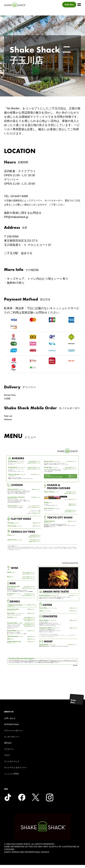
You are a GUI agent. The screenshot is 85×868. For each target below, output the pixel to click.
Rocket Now (12, 395)
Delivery (9, 422)
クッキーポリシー (12, 740)
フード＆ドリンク (12, 765)
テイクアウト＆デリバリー (15, 771)
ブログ (7, 758)
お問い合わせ (10, 721)
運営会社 (8, 746)
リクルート (9, 752)
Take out (9, 418)
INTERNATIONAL (12, 728)
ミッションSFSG (11, 777)
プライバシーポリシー (14, 734)
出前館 (8, 400)
